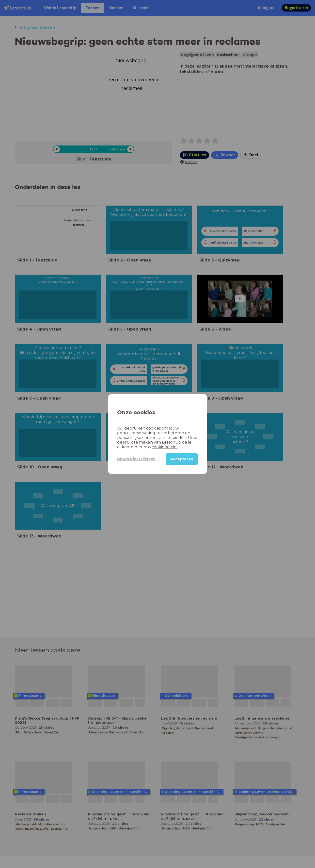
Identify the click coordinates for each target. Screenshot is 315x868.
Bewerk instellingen (136, 459)
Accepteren (182, 459)
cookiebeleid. (165, 447)
